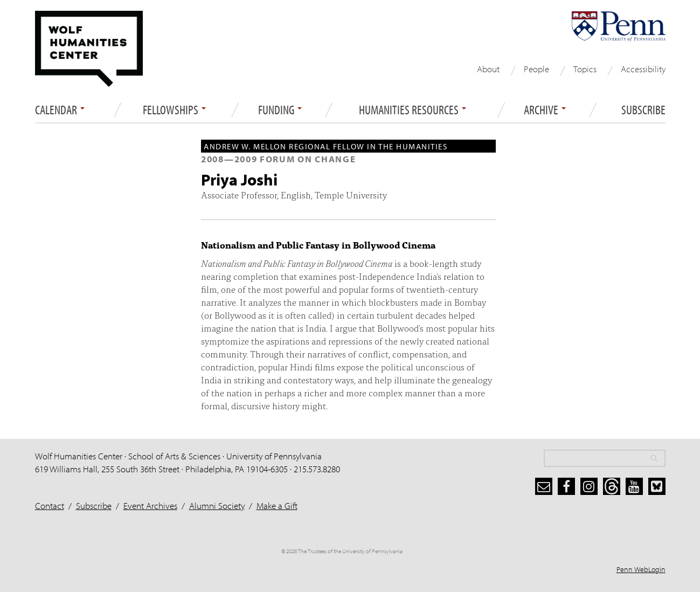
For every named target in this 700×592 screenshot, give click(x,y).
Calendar (60, 110)
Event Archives (150, 505)
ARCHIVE (545, 110)
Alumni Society (217, 505)
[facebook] (566, 486)
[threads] (612, 486)
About (488, 69)
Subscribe (643, 110)
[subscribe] (544, 486)
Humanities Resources (413, 110)
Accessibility (643, 69)
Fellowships (174, 110)
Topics (585, 69)
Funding (280, 110)
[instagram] (589, 486)
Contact (50, 505)
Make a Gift (277, 505)
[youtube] (634, 486)
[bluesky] (657, 486)
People (536, 69)
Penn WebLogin (641, 569)
